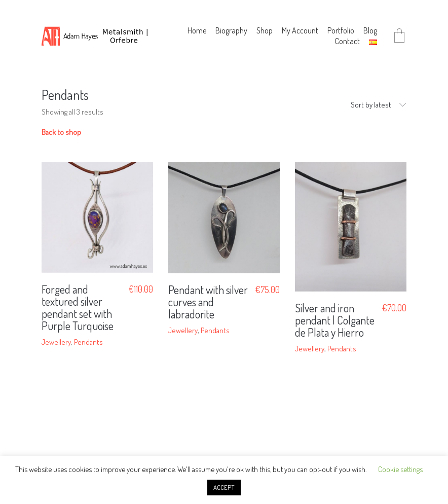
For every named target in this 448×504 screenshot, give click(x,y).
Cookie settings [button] (400, 469)
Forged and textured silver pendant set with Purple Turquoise (78, 308)
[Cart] (399, 36)
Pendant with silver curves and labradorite (208, 302)
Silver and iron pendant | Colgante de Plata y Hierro (335, 320)
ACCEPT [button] (224, 487)
